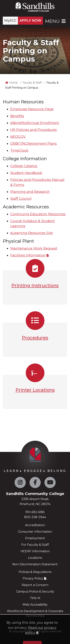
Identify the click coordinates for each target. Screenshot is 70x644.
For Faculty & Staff (35, 545)
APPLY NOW (30, 21)
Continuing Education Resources (38, 214)
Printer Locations (35, 390)
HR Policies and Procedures (34, 130)
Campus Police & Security (35, 591)
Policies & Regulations (35, 572)
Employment (35, 538)
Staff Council (21, 199)
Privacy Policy (33, 578)
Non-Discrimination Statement (35, 564)
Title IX (35, 598)
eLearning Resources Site (32, 233)
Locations (35, 558)
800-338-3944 (35, 517)
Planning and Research (30, 192)
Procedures (35, 338)
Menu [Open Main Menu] (56, 21)
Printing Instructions (35, 285)
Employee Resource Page (32, 109)
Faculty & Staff (32, 83)
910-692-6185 (35, 512)
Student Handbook (26, 173)
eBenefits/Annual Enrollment (35, 123)
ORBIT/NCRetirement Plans (34, 144)
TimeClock (19, 151)
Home (14, 83)
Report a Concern (35, 585)
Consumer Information (35, 532)
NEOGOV (18, 137)
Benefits (17, 116)
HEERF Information (35, 551)
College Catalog (24, 166)
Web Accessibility (35, 605)
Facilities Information (28, 255)
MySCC (10, 21)
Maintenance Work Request (34, 248)
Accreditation (35, 525)
